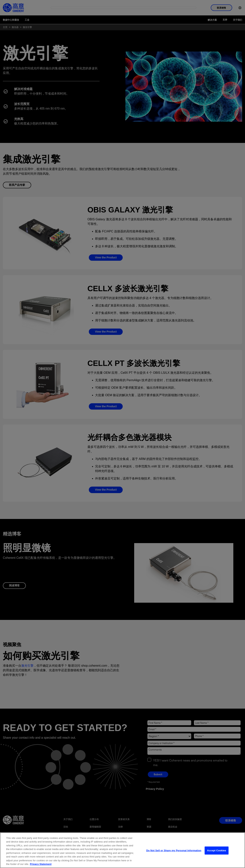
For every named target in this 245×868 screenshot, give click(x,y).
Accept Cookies (217, 850)
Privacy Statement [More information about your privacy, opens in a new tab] (41, 864)
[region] (122, 850)
